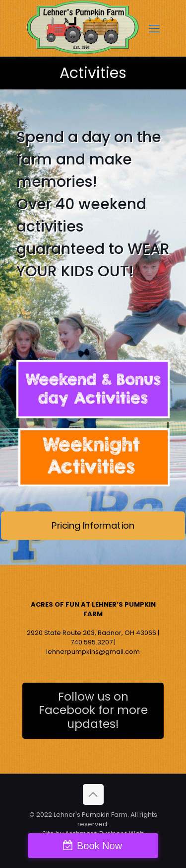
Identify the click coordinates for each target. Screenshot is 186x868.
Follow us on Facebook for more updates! (93, 711)
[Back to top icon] (93, 794)
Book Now (99, 846)
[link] (93, 389)
